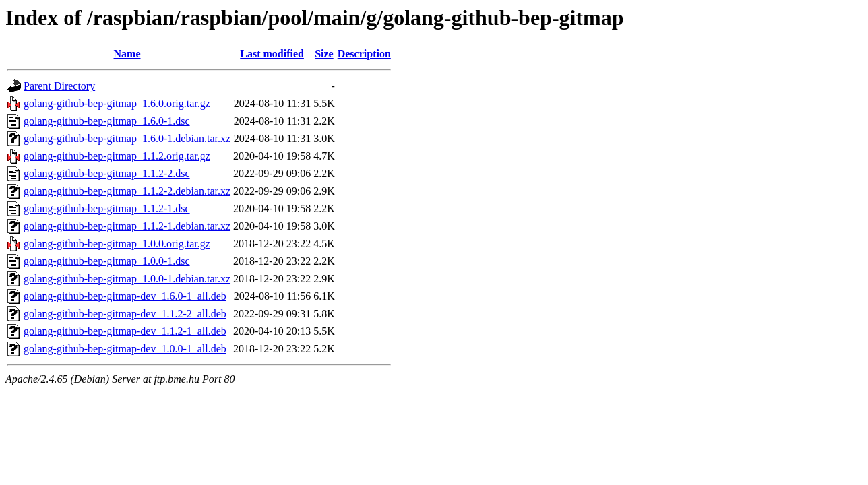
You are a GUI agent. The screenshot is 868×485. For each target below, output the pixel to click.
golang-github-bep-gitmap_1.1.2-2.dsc (107, 173)
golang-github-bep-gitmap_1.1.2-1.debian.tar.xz (127, 226)
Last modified (272, 54)
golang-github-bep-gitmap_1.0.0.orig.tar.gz (117, 244)
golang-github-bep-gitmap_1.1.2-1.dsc (107, 208)
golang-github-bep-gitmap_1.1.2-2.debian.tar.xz (127, 191)
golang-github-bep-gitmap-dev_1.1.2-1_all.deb (125, 331)
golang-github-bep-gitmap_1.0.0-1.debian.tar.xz (127, 279)
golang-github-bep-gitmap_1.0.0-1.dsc (107, 261)
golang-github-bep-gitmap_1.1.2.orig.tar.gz (117, 156)
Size (324, 54)
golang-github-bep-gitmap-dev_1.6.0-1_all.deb (125, 296)
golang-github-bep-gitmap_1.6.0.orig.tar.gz (117, 103)
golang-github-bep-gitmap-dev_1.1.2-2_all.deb (125, 314)
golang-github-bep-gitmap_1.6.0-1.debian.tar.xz (127, 138)
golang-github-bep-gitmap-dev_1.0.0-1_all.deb (125, 349)
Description (364, 54)
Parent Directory (59, 86)
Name (127, 54)
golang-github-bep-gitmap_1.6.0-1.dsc (107, 121)
